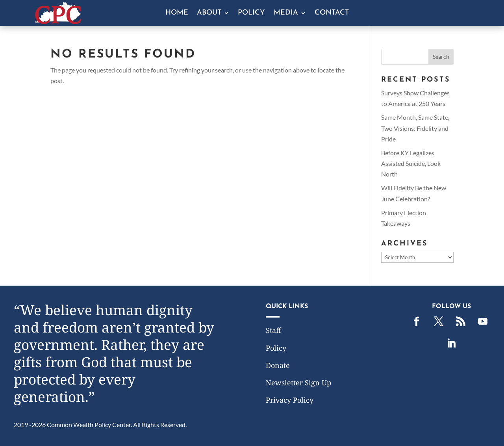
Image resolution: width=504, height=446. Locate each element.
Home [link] (177, 13)
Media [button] (286, 13)
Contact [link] (332, 13)
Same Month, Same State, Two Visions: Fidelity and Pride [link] (415, 128)
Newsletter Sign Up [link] (298, 383)
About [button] (209, 13)
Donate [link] (278, 365)
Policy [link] (251, 13)
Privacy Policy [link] (290, 400)
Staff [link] (273, 330)
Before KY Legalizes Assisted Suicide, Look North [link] (411, 163)
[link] (58, 21)
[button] (441, 57)
